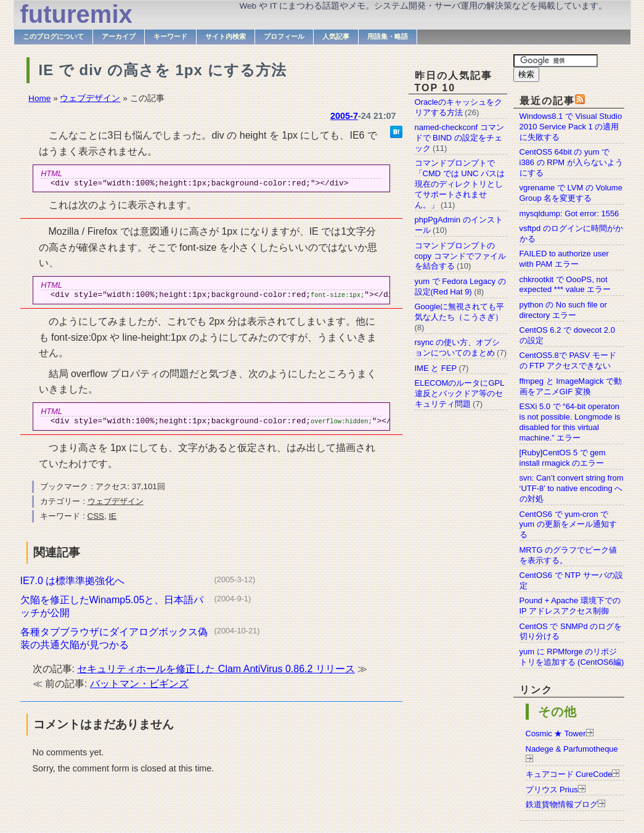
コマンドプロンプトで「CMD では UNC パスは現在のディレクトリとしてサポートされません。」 (460, 184)
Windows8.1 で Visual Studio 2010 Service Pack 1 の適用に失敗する (571, 127)
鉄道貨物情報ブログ (562, 804)
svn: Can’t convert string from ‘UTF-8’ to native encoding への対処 (572, 488)
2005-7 (344, 116)
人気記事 (336, 36)
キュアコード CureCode (569, 774)
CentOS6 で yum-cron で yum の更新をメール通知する (568, 525)
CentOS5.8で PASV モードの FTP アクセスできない (568, 360)
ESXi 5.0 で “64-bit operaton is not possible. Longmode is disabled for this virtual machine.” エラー (570, 422)
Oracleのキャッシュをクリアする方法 (459, 107)
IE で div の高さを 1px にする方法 (163, 70)
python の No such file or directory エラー (563, 310)
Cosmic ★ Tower (556, 733)
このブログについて (53, 36)
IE (112, 522)
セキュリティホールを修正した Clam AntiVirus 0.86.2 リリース (216, 674)
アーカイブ (119, 36)
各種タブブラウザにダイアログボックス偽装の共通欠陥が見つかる (114, 644)
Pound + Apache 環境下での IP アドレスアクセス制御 (570, 606)
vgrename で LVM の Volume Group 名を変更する (571, 193)
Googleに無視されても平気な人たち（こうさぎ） (460, 312)
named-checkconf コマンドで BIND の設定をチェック (459, 138)
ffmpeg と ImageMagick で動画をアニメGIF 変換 (571, 386)
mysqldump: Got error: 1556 (569, 213)
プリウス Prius (552, 790)
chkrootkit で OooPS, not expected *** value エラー (565, 285)
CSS (96, 522)
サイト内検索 (226, 36)
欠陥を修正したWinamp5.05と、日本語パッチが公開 (112, 612)
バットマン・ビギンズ (139, 689)
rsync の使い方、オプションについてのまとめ (458, 347)
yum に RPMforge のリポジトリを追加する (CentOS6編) (572, 657)
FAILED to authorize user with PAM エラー (564, 259)
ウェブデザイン (90, 98)
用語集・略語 (388, 36)
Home (39, 98)
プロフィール (284, 36)
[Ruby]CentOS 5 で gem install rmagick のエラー (563, 458)
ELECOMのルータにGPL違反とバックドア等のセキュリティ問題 (460, 393)
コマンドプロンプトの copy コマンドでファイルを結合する (460, 256)
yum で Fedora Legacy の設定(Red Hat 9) (460, 286)
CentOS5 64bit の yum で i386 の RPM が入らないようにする (571, 162)
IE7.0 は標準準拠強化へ (73, 586)
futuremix (76, 14)
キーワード (170, 36)
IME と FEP (436, 368)
